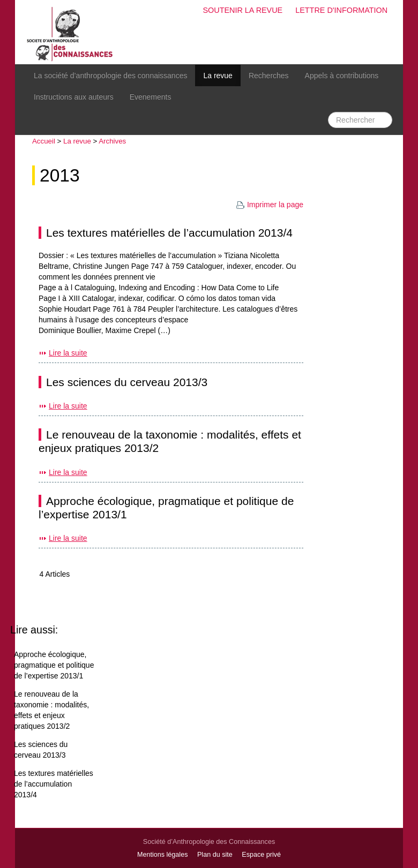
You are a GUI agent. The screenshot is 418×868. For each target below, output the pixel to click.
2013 (60, 175)
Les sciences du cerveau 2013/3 (127, 382)
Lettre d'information (341, 10)
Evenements (151, 97)
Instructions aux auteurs (74, 97)
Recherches (269, 76)
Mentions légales (163, 855)
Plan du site (215, 855)
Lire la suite (68, 353)
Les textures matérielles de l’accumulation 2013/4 (169, 233)
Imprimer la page (270, 205)
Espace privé (261, 855)
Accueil (44, 141)
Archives (112, 141)
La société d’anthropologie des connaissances (110, 76)
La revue (218, 76)
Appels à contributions (342, 76)
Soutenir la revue (242, 10)
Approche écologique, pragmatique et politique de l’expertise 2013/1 (54, 665)
